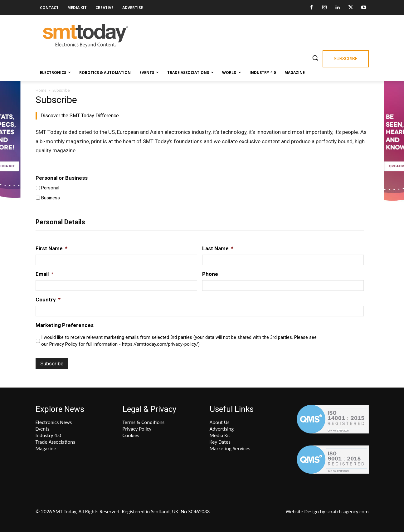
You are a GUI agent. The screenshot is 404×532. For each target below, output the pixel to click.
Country (48, 300)
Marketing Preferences (65, 325)
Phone (210, 274)
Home (41, 90)
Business (51, 198)
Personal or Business (62, 178)
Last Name (218, 248)
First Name (51, 248)
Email (44, 274)
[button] (315, 58)
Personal (50, 188)
